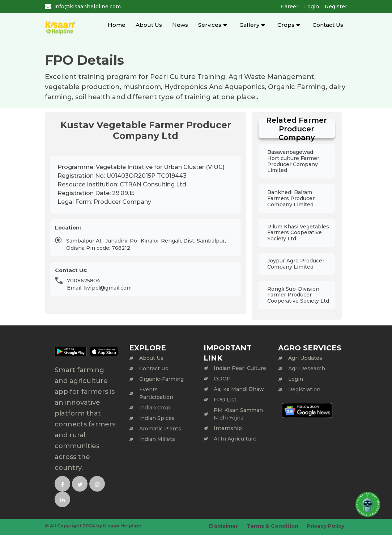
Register (336, 7)
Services (210, 25)
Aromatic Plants (160, 429)
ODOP (222, 379)
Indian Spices (157, 418)
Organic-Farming (161, 379)
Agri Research (307, 368)
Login (312, 7)
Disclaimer (223, 526)
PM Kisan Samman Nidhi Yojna (238, 414)
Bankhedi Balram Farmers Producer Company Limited (291, 198)
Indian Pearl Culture (240, 368)
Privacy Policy (326, 526)
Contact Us (328, 25)
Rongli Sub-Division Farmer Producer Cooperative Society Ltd (298, 295)
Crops (286, 25)
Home (117, 25)
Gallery (249, 25)
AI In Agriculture (235, 439)
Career (290, 7)
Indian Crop (155, 408)
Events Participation (156, 393)
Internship (228, 428)
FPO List (225, 400)
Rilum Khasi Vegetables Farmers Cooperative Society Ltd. (298, 233)
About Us (149, 25)
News (180, 25)
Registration (304, 389)
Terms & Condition (272, 526)
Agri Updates (305, 358)
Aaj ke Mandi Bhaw (239, 389)
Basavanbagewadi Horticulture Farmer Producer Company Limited (293, 161)
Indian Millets (157, 439)
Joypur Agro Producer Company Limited (296, 264)
